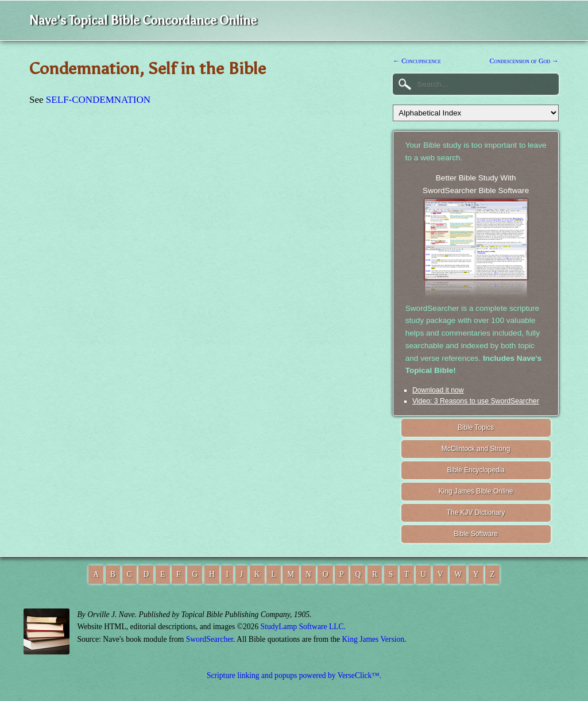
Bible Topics (476, 427)
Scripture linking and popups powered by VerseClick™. (294, 675)
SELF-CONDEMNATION (98, 100)
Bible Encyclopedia (475, 470)
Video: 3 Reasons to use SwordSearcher (476, 401)
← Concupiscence (417, 61)
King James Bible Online (476, 491)
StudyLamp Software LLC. (303, 627)
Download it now (438, 390)
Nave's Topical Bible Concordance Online (143, 20)
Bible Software (476, 534)
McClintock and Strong (476, 449)
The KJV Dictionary (476, 513)
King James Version (374, 639)
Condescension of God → (524, 61)
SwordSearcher (210, 639)
